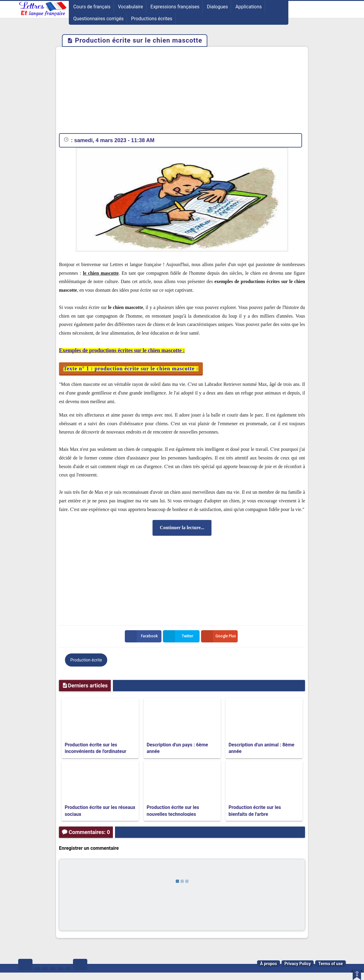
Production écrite (86, 660)
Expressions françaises (175, 7)
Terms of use (330, 964)
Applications (249, 7)
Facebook (142, 636)
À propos (269, 964)
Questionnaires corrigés (98, 19)
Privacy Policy (298, 964)
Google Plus (220, 636)
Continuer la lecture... (182, 528)
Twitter (179, 636)
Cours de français (92, 7)
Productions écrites (152, 19)
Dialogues (218, 7)
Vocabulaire (130, 7)
